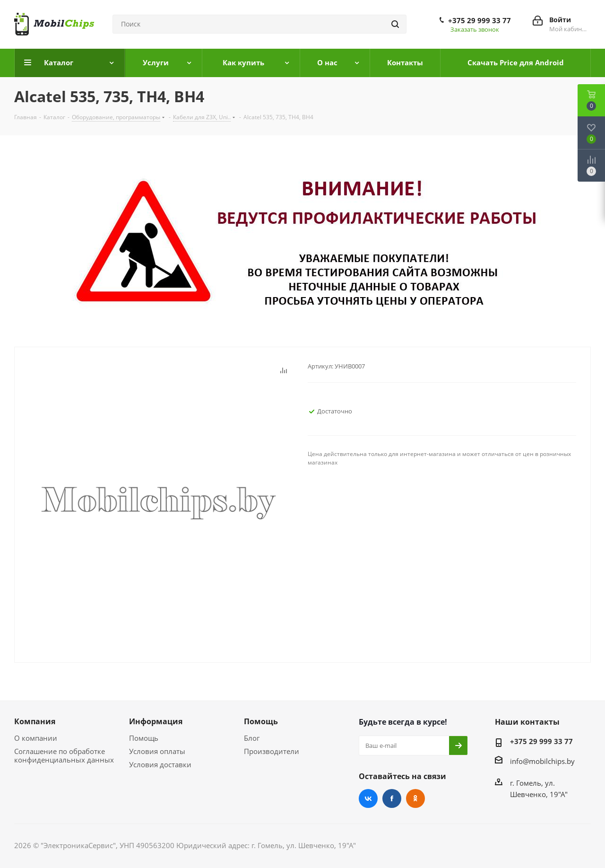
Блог (252, 738)
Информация (156, 721)
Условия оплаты (157, 751)
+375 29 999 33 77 (480, 20)
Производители (272, 751)
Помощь (144, 738)
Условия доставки (160, 764)
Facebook (392, 798)
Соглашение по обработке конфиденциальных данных (64, 755)
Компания (35, 721)
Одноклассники (415, 798)
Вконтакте (368, 798)
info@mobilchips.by (542, 761)
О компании (36, 738)
